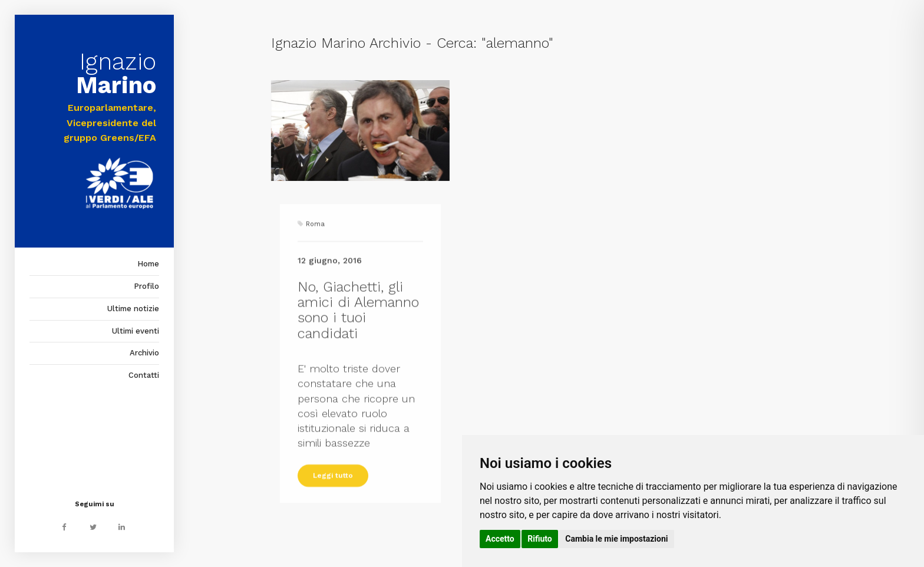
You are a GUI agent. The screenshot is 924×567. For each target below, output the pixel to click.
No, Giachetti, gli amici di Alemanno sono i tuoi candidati (358, 347)
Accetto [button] (500, 539)
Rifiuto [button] (540, 539)
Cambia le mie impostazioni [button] (616, 539)
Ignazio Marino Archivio (346, 43)
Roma (315, 261)
